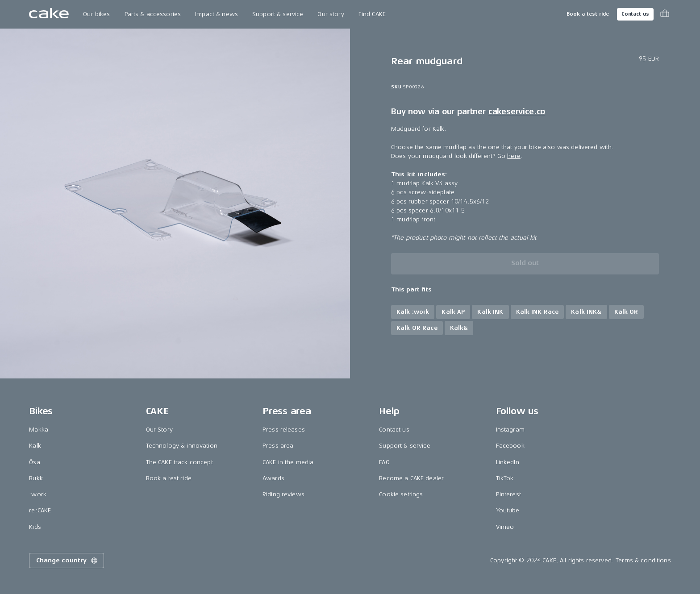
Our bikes (96, 14)
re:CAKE (40, 510)
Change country (67, 561)
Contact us (635, 14)
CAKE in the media (288, 462)
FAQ (384, 462)
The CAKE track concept (179, 462)
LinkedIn (508, 462)
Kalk (35, 446)
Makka (39, 430)
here (514, 156)
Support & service (278, 14)
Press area (278, 446)
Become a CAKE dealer (411, 478)
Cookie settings (401, 494)
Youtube (508, 510)
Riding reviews (283, 494)
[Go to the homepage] (49, 14)
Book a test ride (588, 14)
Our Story (159, 430)
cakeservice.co (517, 112)
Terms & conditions (643, 560)
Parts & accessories (153, 14)
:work (38, 494)
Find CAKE (372, 14)
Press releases (284, 430)
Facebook (510, 446)
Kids (35, 527)
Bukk (36, 478)
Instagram (510, 430)
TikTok (505, 478)
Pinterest (508, 494)
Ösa (34, 462)
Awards (273, 478)
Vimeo (505, 527)
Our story (331, 14)
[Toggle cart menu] (665, 14)
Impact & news (217, 14)
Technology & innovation (182, 446)
